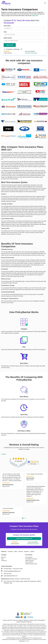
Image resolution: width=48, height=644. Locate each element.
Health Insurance (30, 560)
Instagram (26, 551)
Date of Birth (7, 26)
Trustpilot (4, 454)
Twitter (15, 551)
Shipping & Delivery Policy (30, 620)
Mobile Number (8, 38)
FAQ (2, 559)
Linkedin (32, 551)
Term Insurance (29, 562)
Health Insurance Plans (31, 564)
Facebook (10, 551)
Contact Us (4, 560)
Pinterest (21, 551)
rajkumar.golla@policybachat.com (12, 571)
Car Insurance (29, 557)
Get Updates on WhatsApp (13, 49)
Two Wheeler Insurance (31, 559)
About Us (4, 557)
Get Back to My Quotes (31, 53)
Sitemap (29, 622)
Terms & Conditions (18, 620)
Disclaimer (24, 622)
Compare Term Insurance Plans (24, 539)
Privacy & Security (7, 620)
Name (5, 32)
